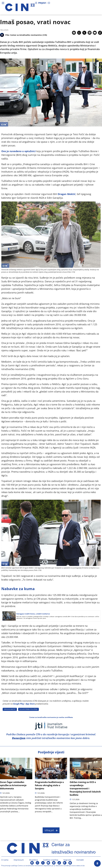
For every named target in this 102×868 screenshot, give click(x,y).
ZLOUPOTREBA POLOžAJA (28, 709)
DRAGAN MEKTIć (10, 709)
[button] (74, 33)
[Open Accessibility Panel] (97, 863)
